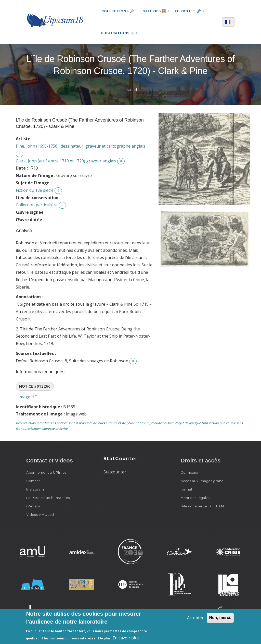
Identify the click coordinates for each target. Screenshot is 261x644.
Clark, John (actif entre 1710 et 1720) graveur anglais (66, 162)
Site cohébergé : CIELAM (202, 507)
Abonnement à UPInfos (46, 473)
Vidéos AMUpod (40, 515)
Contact (33, 482)
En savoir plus (126, 638)
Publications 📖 (120, 33)
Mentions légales (195, 498)
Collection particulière (37, 206)
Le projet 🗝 (190, 11)
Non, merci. (220, 618)
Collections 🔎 (119, 11)
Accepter (195, 618)
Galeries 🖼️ (156, 11)
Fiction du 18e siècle (35, 191)
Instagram (35, 490)
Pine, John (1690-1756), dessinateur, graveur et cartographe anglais (81, 147)
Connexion (190, 473)
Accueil (132, 91)
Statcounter (115, 473)
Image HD (27, 398)
